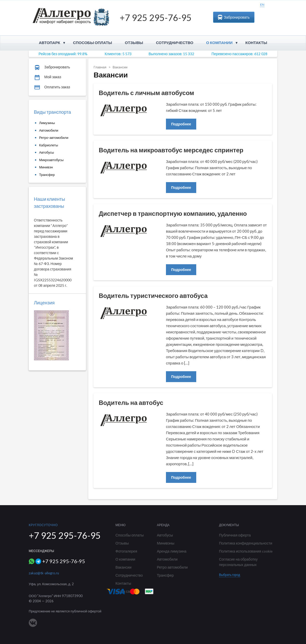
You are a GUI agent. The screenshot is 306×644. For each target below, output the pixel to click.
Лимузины (47, 123)
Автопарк (49, 42)
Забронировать (234, 17)
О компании (219, 42)
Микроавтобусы (51, 160)
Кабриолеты (49, 145)
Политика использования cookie (246, 551)
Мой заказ (48, 77)
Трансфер (47, 175)
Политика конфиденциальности (246, 543)
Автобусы (47, 152)
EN (262, 5)
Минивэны (166, 543)
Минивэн (46, 167)
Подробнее (181, 124)
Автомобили (49, 130)
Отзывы (134, 42)
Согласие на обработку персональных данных (238, 562)
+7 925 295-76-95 (156, 17)
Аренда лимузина (172, 551)
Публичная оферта (235, 535)
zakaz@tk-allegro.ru (44, 573)
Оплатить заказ (52, 87)
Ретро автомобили (172, 567)
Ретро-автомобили (54, 138)
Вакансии (123, 567)
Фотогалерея (126, 551)
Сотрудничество (174, 42)
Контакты (256, 42)
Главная (100, 67)
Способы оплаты (93, 42)
